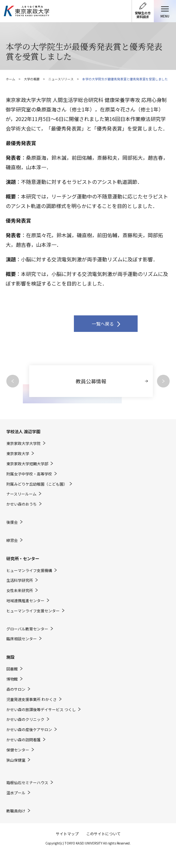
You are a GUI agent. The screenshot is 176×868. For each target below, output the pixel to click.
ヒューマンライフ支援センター (33, 611)
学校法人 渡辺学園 (23, 431)
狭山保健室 (16, 760)
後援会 (12, 522)
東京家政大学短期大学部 (27, 464)
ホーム (10, 79)
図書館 (12, 669)
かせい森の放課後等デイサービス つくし (41, 710)
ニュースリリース (61, 79)
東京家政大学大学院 (23, 443)
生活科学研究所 (20, 580)
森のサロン (16, 689)
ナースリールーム (21, 494)
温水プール (16, 793)
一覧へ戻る (103, 324)
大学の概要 (32, 79)
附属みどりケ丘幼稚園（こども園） (37, 484)
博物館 (12, 679)
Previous (13, 381)
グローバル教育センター (27, 629)
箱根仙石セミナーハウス (27, 783)
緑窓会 (12, 540)
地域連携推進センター (25, 601)
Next (163, 381)
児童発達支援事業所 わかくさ (32, 699)
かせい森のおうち (22, 504)
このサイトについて (103, 834)
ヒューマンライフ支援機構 (29, 570)
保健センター (18, 750)
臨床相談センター (22, 639)
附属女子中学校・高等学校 (29, 474)
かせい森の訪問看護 (23, 740)
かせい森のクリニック (25, 719)
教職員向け (16, 811)
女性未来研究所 (20, 590)
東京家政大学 (18, 454)
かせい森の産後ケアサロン (29, 730)
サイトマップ (67, 834)
